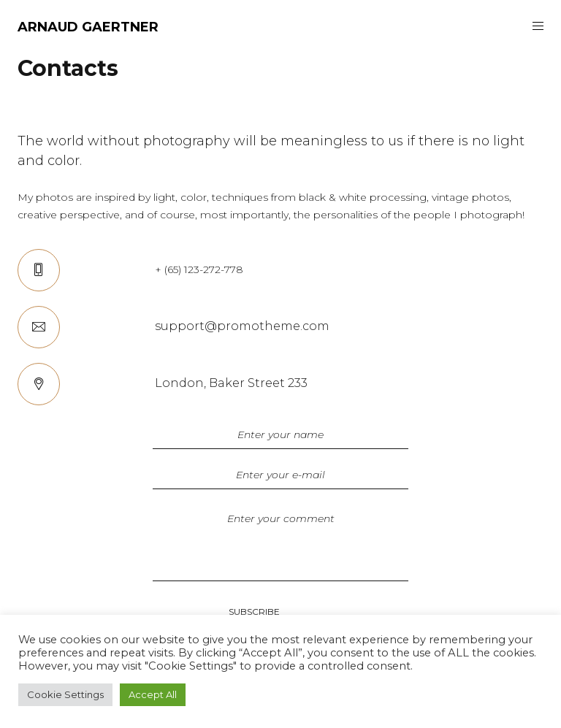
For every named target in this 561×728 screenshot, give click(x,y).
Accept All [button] (153, 694)
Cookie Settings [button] (65, 694)
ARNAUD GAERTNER (88, 27)
